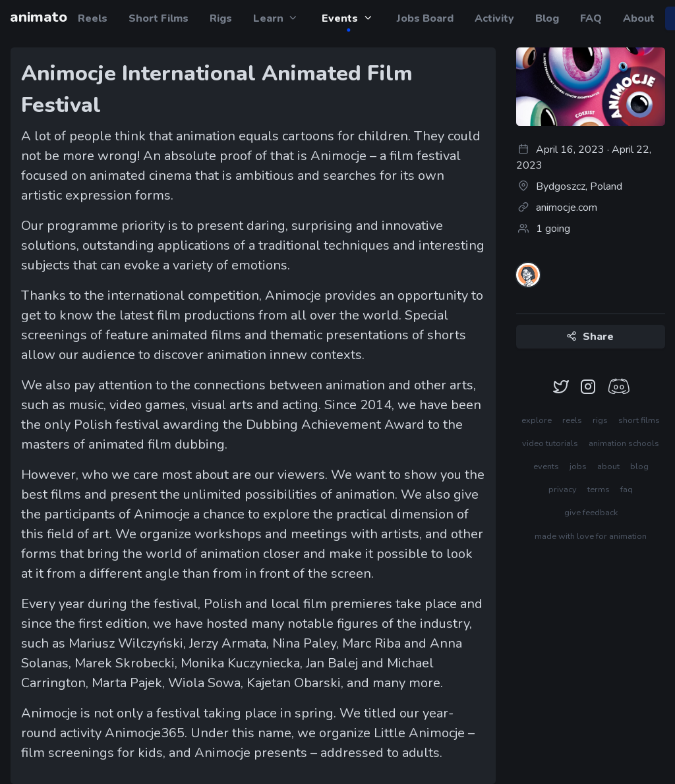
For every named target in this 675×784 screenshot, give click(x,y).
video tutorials (550, 443)
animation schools (624, 443)
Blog (547, 18)
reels (572, 420)
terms (599, 490)
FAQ (591, 18)
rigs (600, 420)
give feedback (591, 513)
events (546, 466)
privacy (563, 490)
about (608, 466)
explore (537, 420)
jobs (578, 466)
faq (627, 490)
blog (639, 466)
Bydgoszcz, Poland (569, 186)
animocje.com (557, 208)
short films (639, 420)
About (639, 18)
